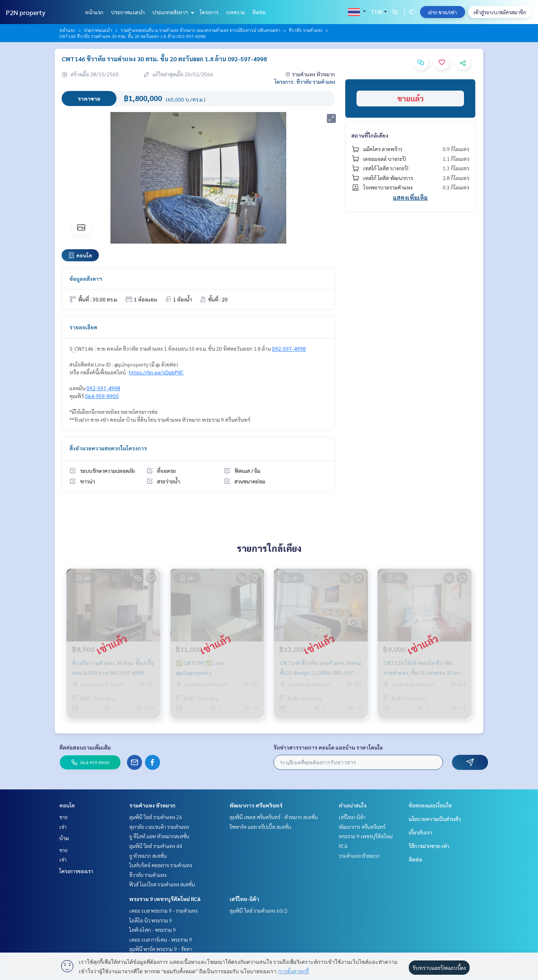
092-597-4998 (289, 348)
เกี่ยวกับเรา (420, 832)
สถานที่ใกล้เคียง (370, 135)
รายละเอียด (83, 327)
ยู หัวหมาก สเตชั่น (148, 856)
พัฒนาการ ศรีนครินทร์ (256, 805)
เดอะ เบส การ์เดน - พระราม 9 (161, 939)
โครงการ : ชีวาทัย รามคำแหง (305, 82)
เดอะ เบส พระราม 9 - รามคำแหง (163, 910)
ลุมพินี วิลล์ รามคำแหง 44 (156, 846)
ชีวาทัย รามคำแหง (306, 30)
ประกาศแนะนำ (128, 12)
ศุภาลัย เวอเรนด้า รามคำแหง (159, 827)
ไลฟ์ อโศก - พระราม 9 (153, 930)
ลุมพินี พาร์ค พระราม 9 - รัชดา (161, 949)
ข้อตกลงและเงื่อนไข (430, 805)
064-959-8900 (102, 396)
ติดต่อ (259, 12)
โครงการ (209, 12)
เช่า (63, 827)
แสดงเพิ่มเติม (410, 198)
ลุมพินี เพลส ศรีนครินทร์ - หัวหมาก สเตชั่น (274, 817)
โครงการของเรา (76, 871)
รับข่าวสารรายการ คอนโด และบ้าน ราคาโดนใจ (328, 747)
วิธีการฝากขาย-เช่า (429, 846)
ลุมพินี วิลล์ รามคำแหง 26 (156, 817)
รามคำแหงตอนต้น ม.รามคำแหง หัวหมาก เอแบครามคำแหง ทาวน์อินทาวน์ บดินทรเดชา (200, 30)
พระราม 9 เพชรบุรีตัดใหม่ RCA (165, 899)
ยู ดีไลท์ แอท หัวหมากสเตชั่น (159, 836)
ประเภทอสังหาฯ (172, 12)
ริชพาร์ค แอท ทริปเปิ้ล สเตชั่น (260, 827)
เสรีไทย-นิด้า (244, 899)
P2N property (26, 12)
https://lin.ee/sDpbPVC (156, 372)
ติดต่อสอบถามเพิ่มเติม (85, 747)
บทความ (235, 12)
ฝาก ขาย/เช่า (443, 12)
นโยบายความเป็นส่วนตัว (435, 819)
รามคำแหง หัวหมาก (152, 805)
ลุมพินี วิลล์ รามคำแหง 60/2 (259, 910)
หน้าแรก (94, 12)
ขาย (63, 817)
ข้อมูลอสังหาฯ (86, 279)
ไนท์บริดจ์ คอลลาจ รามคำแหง (161, 865)
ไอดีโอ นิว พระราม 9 (151, 920)
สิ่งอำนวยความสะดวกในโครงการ (108, 448)
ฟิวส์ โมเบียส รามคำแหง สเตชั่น (162, 884)
